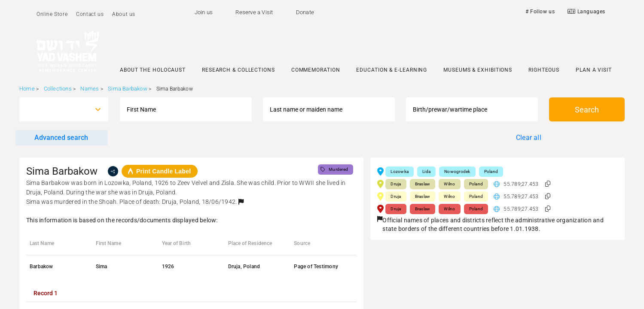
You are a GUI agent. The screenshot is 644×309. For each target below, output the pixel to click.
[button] (241, 202)
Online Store (52, 14)
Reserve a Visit (254, 12)
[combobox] (56, 109)
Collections (58, 89)
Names (90, 89)
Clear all (529, 138)
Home (27, 89)
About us (124, 14)
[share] (113, 171)
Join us (204, 12)
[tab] (46, 293)
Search (587, 110)
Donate (305, 12)
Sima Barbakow (128, 89)
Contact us (90, 14)
